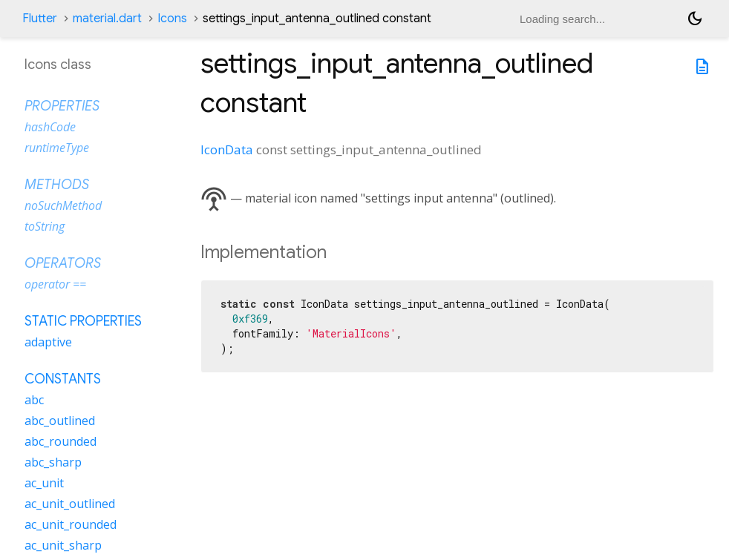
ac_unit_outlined (70, 504)
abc (34, 400)
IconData (227, 149)
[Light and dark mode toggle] (695, 19)
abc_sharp (53, 462)
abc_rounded (61, 441)
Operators (63, 263)
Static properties (83, 321)
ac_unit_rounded (71, 524)
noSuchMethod (63, 205)
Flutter (40, 19)
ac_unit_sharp (63, 545)
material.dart (107, 19)
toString (45, 226)
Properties (62, 106)
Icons (172, 19)
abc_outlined (60, 421)
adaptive (48, 342)
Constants (63, 379)
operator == (55, 284)
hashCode (50, 127)
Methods (57, 185)
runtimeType (57, 148)
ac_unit (44, 483)
